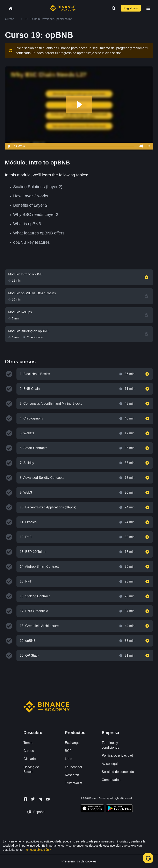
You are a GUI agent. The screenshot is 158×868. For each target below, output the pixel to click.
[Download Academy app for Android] (119, 809)
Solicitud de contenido (118, 772)
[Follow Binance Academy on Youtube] (48, 799)
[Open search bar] (112, 8)
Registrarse (131, 8)
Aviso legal (110, 764)
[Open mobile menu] (148, 8)
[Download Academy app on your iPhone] (92, 809)
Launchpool (74, 767)
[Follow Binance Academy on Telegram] (40, 799)
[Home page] (63, 8)
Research (72, 775)
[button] (148, 8)
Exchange (72, 743)
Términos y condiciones (110, 745)
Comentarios (111, 780)
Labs (69, 759)
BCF (68, 751)
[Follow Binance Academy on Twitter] (33, 799)
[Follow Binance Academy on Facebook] (26, 799)
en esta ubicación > (39, 850)
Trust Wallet (74, 783)
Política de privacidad (117, 756)
